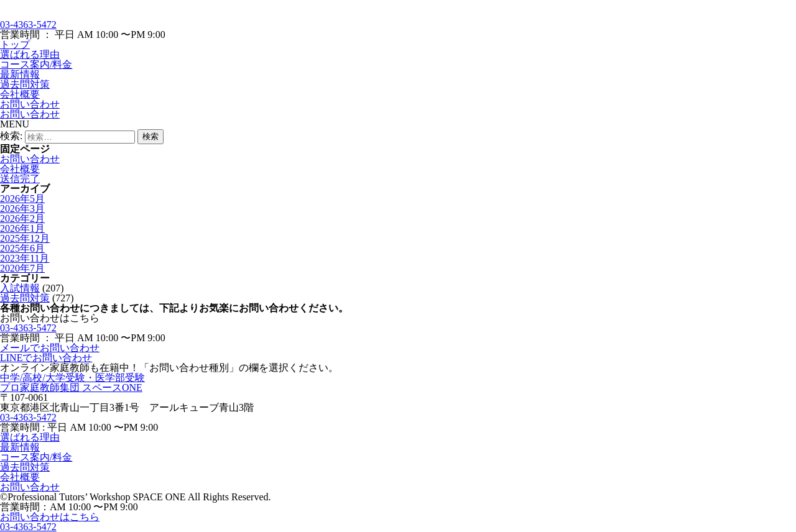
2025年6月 (22, 248)
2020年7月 (22, 268)
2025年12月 (25, 238)
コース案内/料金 (36, 64)
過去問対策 (25, 84)
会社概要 (20, 94)
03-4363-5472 (28, 25)
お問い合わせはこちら (50, 517)
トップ (15, 44)
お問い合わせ (30, 104)
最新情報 (20, 74)
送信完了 (20, 179)
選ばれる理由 (30, 54)
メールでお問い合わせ (50, 348)
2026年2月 (22, 218)
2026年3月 (22, 209)
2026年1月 (22, 228)
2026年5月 (22, 199)
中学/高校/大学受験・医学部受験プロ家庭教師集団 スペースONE (72, 383)
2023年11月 (25, 258)
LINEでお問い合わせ (46, 358)
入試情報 (20, 288)
